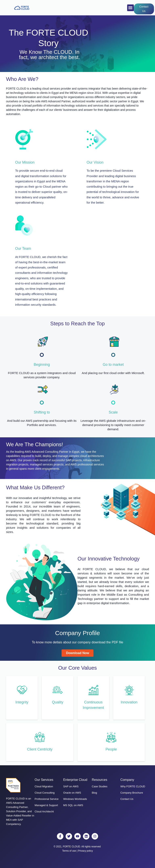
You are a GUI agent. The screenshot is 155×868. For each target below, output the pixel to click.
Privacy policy (85, 851)
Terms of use (69, 851)
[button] (130, 8)
